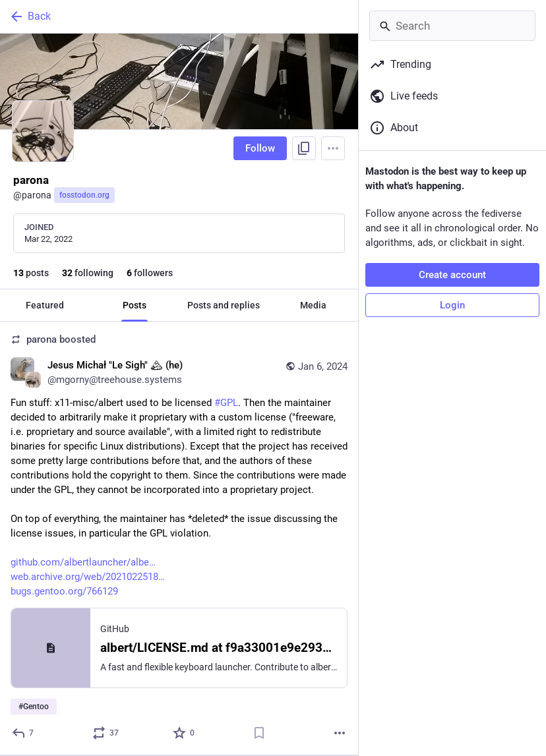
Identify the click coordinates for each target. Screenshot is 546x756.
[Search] (452, 26)
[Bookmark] (259, 733)
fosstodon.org (84, 195)
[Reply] (23, 733)
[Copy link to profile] (304, 148)
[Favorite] (184, 733)
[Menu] (333, 148)
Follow (260, 148)
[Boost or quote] (106, 733)
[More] (340, 733)
